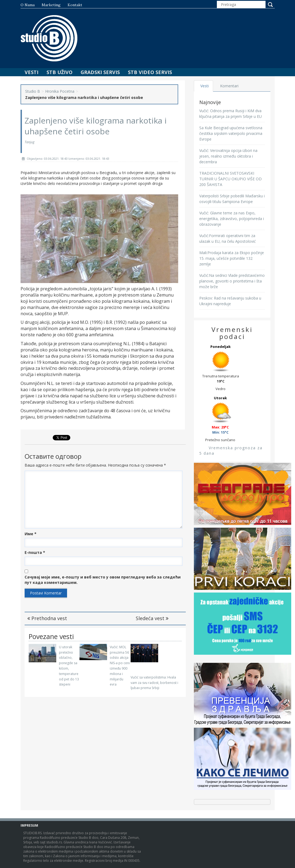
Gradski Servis (100, 72)
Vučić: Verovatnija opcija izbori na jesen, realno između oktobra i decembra (228, 156)
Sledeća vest (152, 618)
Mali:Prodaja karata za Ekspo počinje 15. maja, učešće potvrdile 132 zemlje (232, 258)
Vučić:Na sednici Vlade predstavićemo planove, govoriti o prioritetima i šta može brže (232, 281)
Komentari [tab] (229, 86)
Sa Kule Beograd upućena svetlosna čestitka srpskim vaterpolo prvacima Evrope (231, 133)
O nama (28, 5)
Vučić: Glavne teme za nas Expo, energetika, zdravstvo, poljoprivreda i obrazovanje (232, 219)
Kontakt (75, 5)
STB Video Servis (150, 72)
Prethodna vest (47, 618)
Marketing (51, 5)
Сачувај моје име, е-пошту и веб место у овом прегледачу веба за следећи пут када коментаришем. (103, 580)
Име (31, 534)
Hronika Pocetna (60, 91)
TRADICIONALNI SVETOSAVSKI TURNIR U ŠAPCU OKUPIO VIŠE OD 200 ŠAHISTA (231, 179)
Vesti (32, 72)
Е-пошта (35, 552)
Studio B (33, 91)
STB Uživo (59, 72)
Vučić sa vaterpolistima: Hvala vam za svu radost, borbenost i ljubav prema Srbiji (154, 683)
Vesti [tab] (205, 86)
